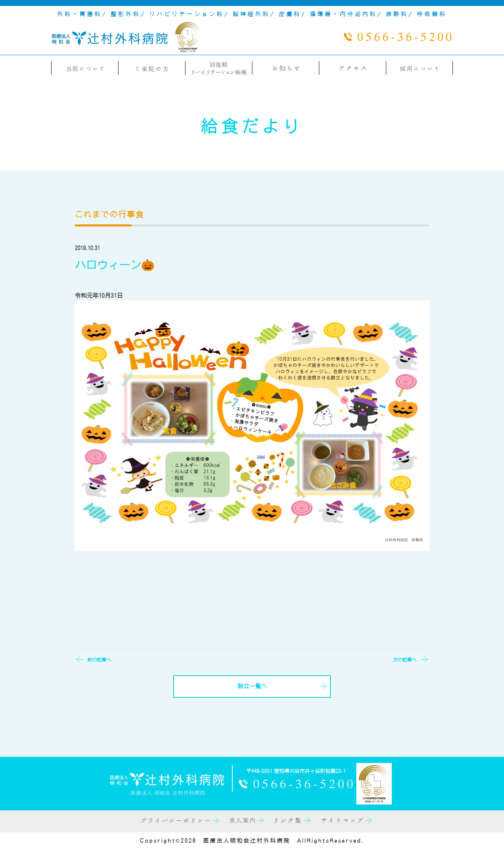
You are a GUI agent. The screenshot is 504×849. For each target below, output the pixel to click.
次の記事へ (405, 660)
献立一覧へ (252, 686)
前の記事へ (99, 660)
